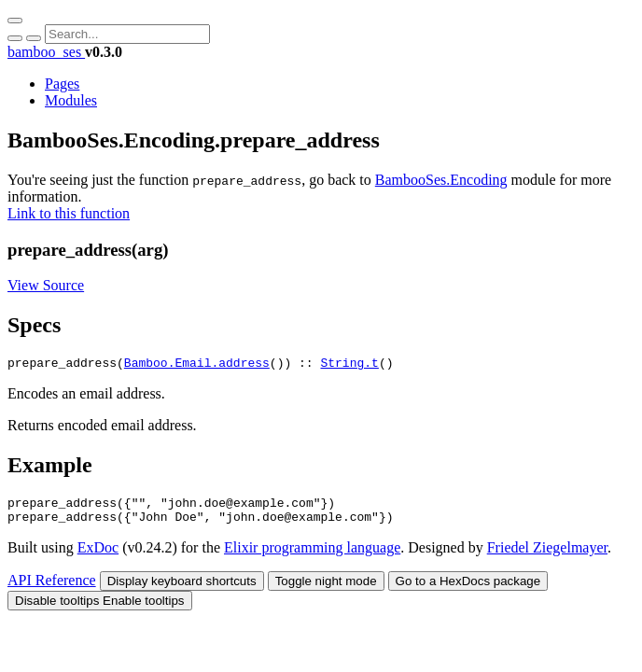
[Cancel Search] (34, 38)
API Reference (52, 588)
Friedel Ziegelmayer (547, 556)
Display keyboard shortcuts (182, 589)
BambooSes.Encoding (441, 180)
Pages (62, 84)
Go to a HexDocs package (468, 589)
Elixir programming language (312, 556)
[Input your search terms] (127, 34)
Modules (71, 100)
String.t (349, 365)
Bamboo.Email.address (197, 365)
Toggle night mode (326, 589)
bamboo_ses (46, 52)
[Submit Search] (15, 38)
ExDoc (98, 556)
